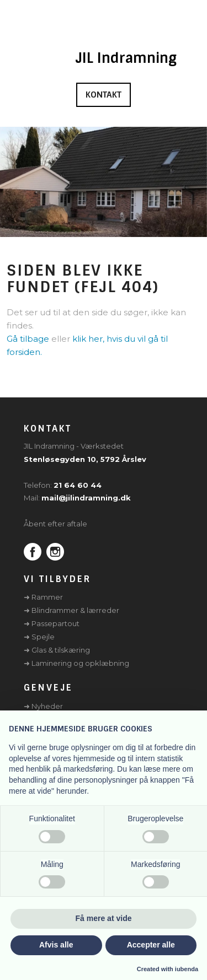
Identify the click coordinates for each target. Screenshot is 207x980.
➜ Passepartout (52, 623)
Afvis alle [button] (56, 945)
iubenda (187, 969)
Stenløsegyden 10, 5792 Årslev (85, 459)
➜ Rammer (43, 597)
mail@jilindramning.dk (86, 498)
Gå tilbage (28, 339)
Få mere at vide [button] (104, 918)
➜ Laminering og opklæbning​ (76, 663)
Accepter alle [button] (151, 945)
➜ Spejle (39, 637)
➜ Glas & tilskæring (57, 650)
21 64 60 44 (78, 485)
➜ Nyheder (43, 706)
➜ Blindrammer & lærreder (71, 610)
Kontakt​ (104, 95)
